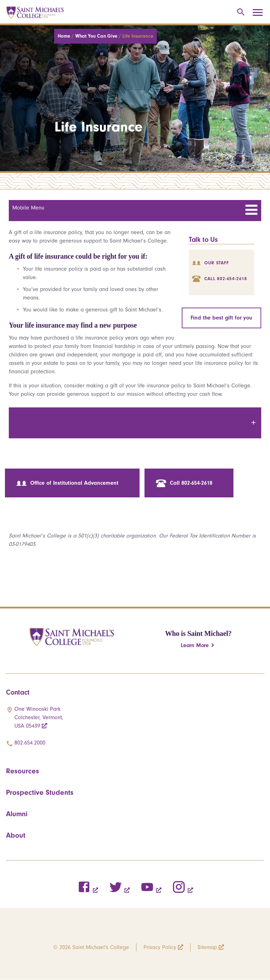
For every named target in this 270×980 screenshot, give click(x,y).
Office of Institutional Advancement (67, 483)
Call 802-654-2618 (220, 279)
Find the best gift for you (221, 318)
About (16, 835)
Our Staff (210, 263)
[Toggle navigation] (260, 13)
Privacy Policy (160, 947)
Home (65, 36)
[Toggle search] (240, 12)
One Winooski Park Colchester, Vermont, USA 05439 (39, 717)
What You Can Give (97, 36)
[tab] (135, 423)
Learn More (195, 645)
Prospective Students (40, 792)
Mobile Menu (28, 208)
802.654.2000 (30, 743)
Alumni (17, 814)
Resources (22, 771)
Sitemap (207, 947)
